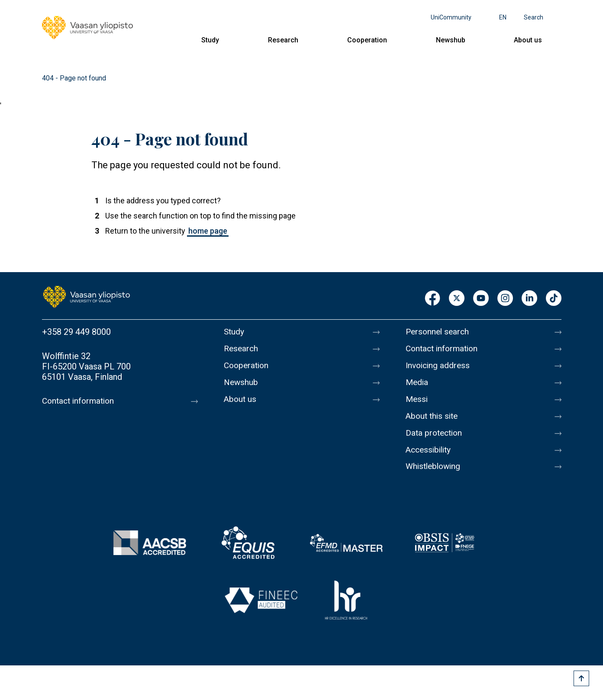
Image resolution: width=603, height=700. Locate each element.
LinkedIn (529, 299)
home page (208, 231)
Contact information (80, 401)
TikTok (554, 299)
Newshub (451, 40)
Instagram (505, 299)
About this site (433, 423)
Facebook (432, 299)
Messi (417, 405)
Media (418, 386)
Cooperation (367, 40)
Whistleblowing (435, 477)
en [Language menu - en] (503, 17)
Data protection (435, 441)
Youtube (481, 299)
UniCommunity (451, 17)
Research (283, 40)
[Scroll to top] (581, 678)
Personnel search (439, 332)
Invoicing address (439, 368)
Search (534, 17)
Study (210, 40)
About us (528, 40)
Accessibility (430, 459)
